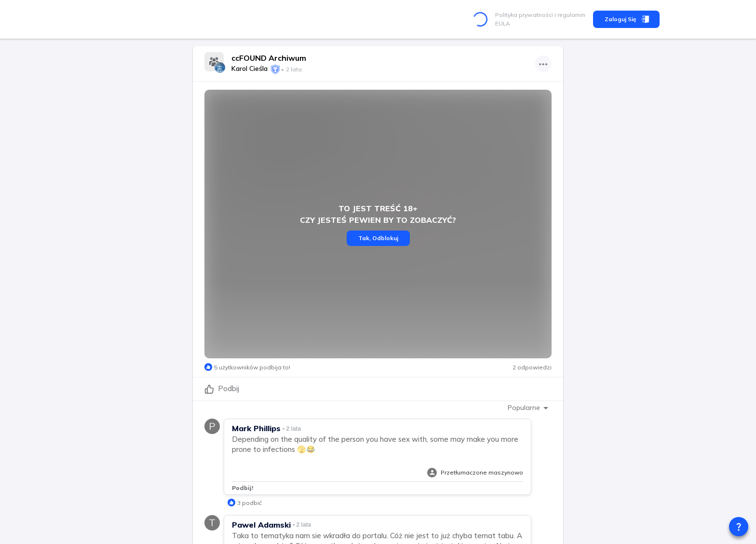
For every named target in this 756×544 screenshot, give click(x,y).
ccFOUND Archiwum (269, 58)
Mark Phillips (256, 428)
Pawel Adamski (261, 525)
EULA (503, 23)
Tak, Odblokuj (378, 238)
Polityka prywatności (524, 15)
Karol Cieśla (250, 68)
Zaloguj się (626, 19)
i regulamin (569, 15)
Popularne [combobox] (524, 408)
